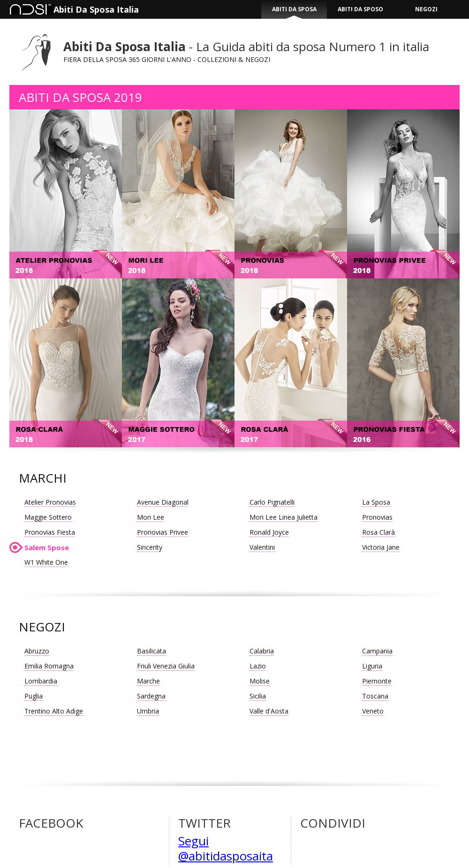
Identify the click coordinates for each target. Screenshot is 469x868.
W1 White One (46, 562)
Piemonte (377, 681)
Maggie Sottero (48, 517)
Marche (148, 681)
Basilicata (151, 651)
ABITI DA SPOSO (360, 9)
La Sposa (376, 502)
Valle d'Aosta (269, 711)
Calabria (262, 651)
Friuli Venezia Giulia (166, 666)
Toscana (375, 696)
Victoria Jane (381, 547)
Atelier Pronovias (50, 502)
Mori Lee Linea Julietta (284, 517)
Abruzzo (37, 651)
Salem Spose (47, 547)
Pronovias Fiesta (50, 532)
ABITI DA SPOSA (294, 9)
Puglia (34, 696)
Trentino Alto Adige (54, 711)
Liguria (372, 666)
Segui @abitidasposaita (226, 848)
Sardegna (151, 696)
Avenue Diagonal (163, 502)
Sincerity (150, 547)
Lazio (258, 666)
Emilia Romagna (49, 666)
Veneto (373, 711)
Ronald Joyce (269, 532)
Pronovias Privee (163, 532)
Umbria (148, 711)
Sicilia (258, 696)
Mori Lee (151, 517)
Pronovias (377, 517)
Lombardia (41, 681)
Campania (377, 651)
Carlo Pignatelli (272, 502)
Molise (260, 681)
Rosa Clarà (378, 532)
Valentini (262, 547)
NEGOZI (426, 9)
